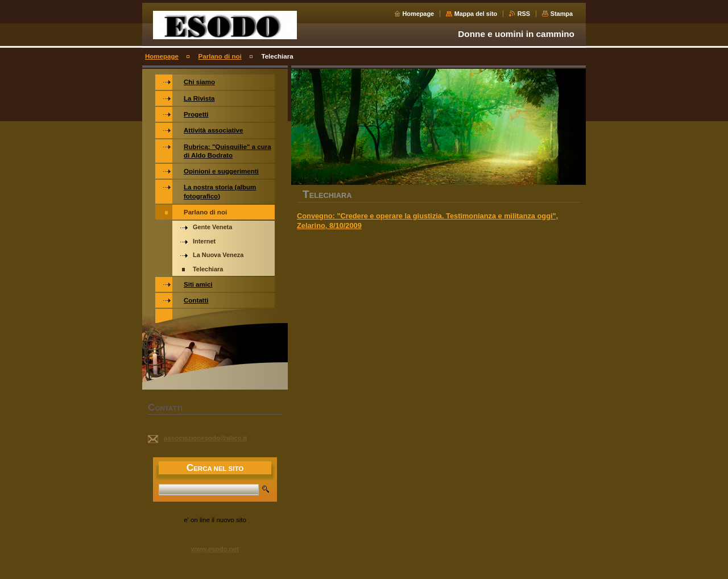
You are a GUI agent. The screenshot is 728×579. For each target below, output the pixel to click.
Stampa (562, 14)
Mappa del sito (476, 14)
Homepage (419, 14)
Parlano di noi (220, 56)
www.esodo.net (215, 549)
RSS (524, 14)
